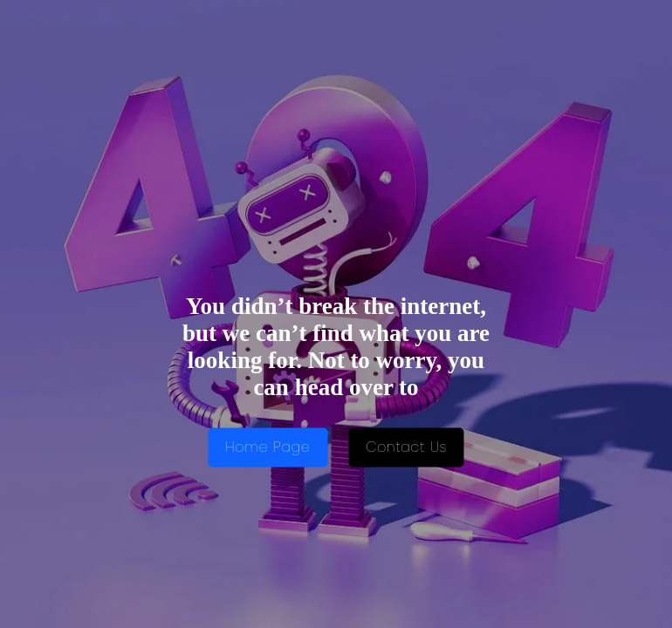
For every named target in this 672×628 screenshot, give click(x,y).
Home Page (267, 448)
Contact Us (406, 448)
